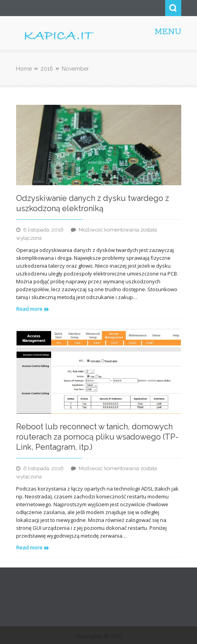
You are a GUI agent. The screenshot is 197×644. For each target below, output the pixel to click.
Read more (33, 309)
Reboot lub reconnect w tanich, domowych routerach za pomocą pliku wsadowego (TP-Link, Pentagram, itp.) (97, 437)
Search (173, 8)
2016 (47, 69)
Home (24, 69)
